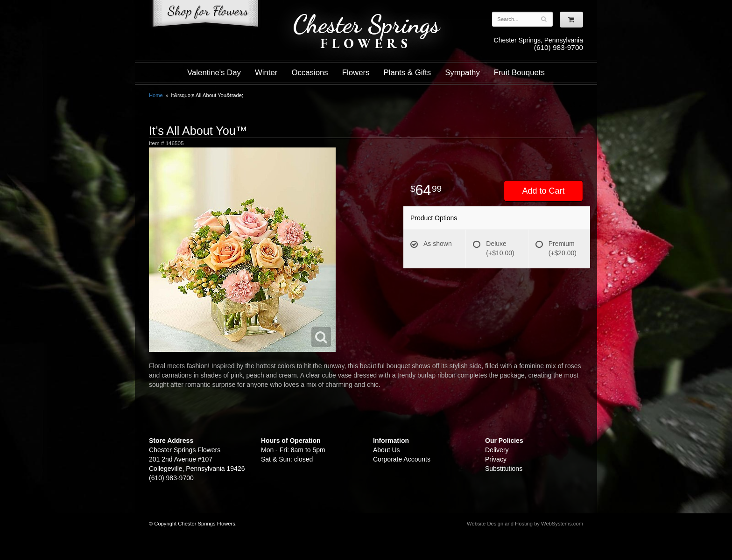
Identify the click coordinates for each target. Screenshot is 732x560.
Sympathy (462, 73)
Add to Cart (543, 191)
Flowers (356, 73)
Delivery (497, 450)
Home (156, 95)
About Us (387, 450)
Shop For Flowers (205, 15)
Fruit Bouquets (519, 73)
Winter (266, 73)
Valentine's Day (214, 73)
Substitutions (504, 469)
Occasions (310, 73)
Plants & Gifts (408, 73)
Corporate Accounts (402, 459)
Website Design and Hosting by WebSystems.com (525, 524)
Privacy (496, 459)
